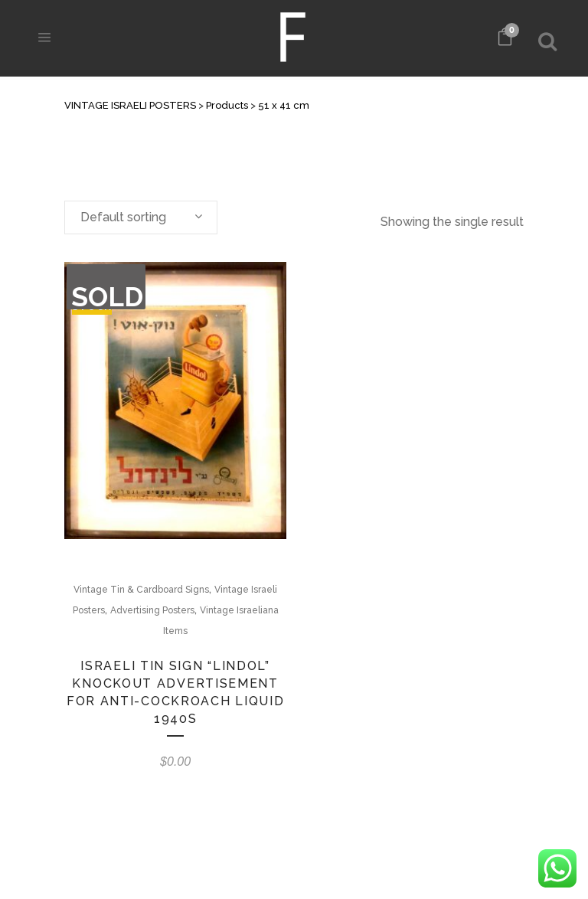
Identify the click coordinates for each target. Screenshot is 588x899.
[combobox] (141, 217)
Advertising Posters (152, 610)
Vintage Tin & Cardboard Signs (141, 590)
